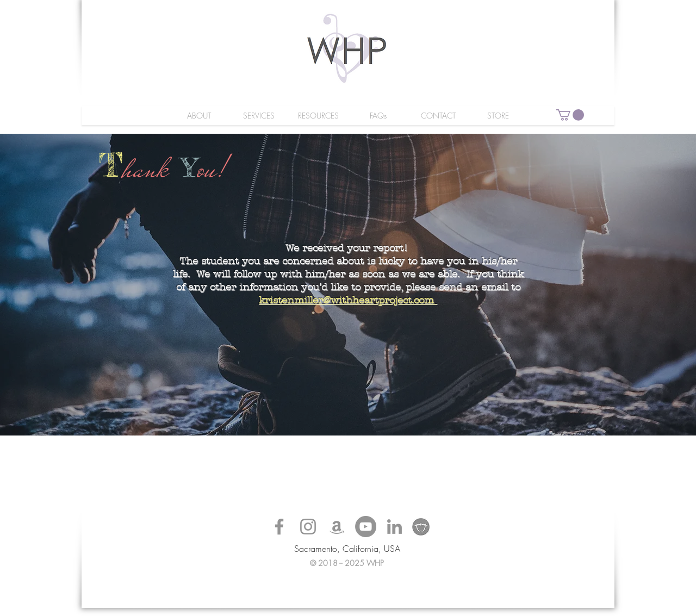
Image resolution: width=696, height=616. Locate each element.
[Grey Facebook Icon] (279, 527)
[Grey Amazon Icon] (337, 527)
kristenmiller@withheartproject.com (346, 300)
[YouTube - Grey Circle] (366, 527)
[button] (570, 115)
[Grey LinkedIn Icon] (394, 527)
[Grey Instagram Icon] (308, 527)
